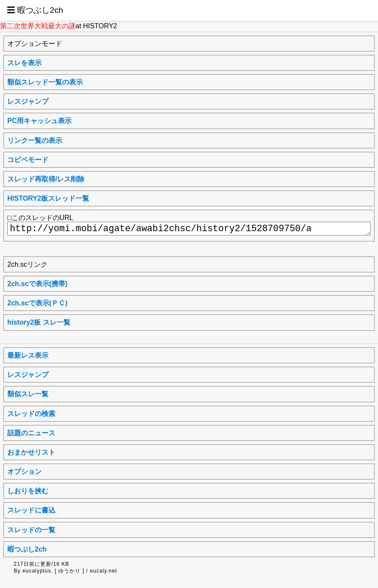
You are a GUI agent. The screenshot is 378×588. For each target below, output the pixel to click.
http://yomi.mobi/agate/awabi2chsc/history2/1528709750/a (189, 229)
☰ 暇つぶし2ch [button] (35, 10)
